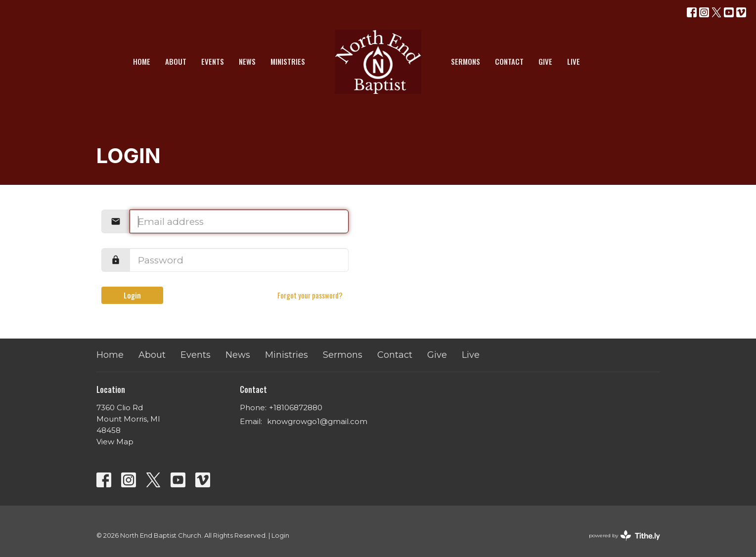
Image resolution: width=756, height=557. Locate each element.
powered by (624, 536)
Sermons (466, 61)
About (176, 61)
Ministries (288, 61)
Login (132, 295)
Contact (509, 61)
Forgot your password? (310, 295)
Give (545, 61)
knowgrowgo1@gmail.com (317, 421)
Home (142, 61)
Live (574, 61)
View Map (115, 442)
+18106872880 (296, 407)
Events (213, 61)
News (247, 61)
